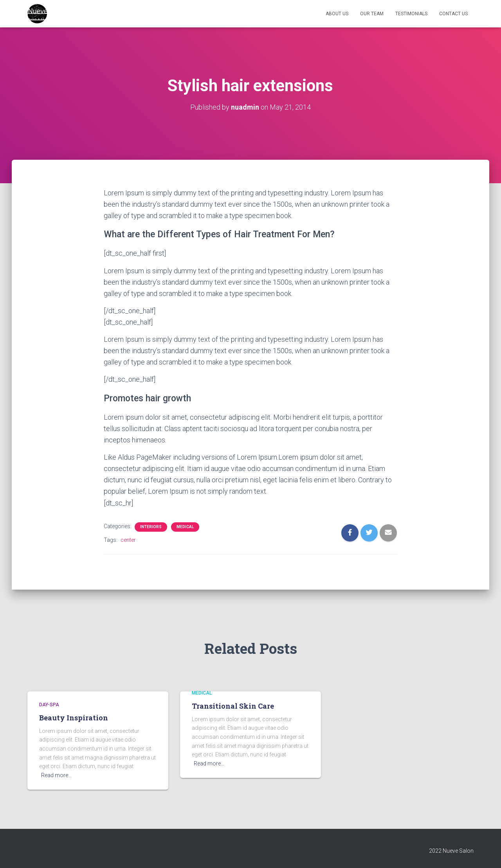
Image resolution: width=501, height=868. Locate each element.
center (128, 540)
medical (185, 527)
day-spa (49, 705)
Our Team (372, 14)
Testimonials (411, 14)
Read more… (56, 775)
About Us (337, 14)
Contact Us (453, 14)
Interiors (151, 527)
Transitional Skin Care (233, 706)
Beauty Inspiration (74, 718)
